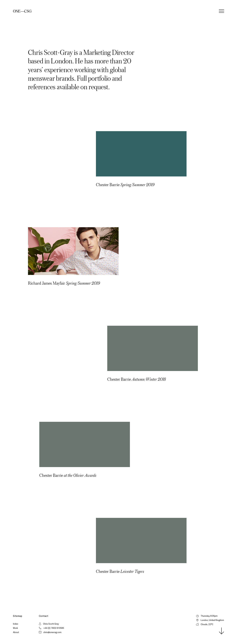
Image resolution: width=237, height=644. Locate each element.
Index (16, 624)
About (16, 632)
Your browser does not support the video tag (141, 154)
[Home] (22, 11)
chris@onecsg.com (52, 632)
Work (15, 628)
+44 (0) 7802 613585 (54, 628)
